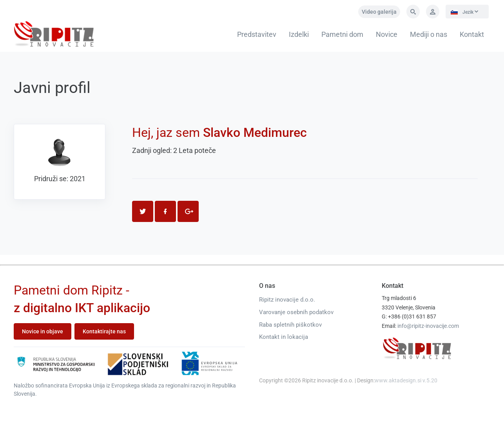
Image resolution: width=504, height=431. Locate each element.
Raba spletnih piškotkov (290, 325)
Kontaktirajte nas (104, 331)
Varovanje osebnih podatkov (296, 312)
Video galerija (379, 12)
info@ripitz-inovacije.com (428, 326)
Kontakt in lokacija (284, 337)
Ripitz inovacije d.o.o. (287, 300)
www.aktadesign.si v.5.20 (406, 380)
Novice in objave (43, 331)
